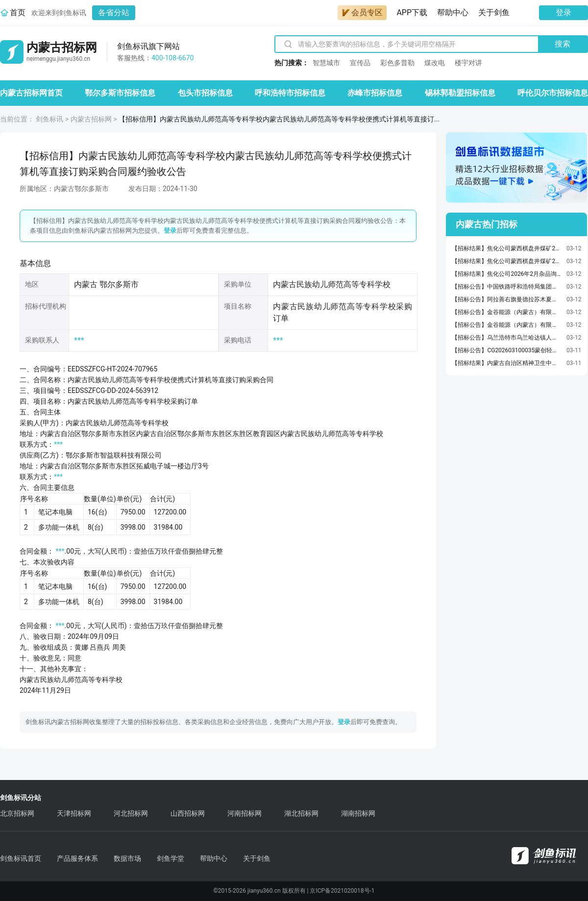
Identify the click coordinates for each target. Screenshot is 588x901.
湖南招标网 (358, 813)
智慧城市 (326, 63)
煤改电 (435, 63)
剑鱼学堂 (171, 858)
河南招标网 (245, 813)
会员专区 (362, 12)
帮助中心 (453, 12)
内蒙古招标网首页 (31, 93)
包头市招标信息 (205, 93)
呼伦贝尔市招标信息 (553, 93)
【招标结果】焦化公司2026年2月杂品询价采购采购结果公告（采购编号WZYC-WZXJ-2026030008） (507, 274)
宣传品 (360, 63)
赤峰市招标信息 (375, 93)
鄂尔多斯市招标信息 (120, 93)
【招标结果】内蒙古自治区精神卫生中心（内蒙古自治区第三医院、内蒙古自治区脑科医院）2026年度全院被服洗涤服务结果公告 (507, 363)
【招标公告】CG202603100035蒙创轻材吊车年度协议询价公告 (507, 350)
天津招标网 (74, 813)
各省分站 (114, 12)
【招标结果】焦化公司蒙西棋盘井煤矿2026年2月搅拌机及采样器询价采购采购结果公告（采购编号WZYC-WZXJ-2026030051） (507, 248)
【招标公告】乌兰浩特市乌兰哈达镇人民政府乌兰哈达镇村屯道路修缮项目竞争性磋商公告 (507, 338)
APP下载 (412, 12)
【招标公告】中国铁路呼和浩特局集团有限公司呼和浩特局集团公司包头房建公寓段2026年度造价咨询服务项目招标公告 (507, 287)
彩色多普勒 (397, 63)
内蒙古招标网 (91, 119)
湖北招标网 (301, 813)
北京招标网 (17, 813)
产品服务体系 (77, 858)
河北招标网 (131, 813)
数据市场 (127, 858)
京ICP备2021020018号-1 (342, 891)
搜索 (563, 44)
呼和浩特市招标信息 (290, 93)
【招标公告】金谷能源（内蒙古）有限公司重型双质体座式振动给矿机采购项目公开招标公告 (507, 312)
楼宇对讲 (468, 63)
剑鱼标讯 (49, 119)
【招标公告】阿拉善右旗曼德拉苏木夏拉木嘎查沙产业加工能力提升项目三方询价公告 (507, 299)
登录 (563, 12)
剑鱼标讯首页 (21, 858)
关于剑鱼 (494, 12)
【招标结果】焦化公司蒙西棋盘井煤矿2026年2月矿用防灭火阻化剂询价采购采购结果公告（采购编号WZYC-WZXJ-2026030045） (507, 261)
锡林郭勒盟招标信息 (460, 93)
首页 (18, 12)
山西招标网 (188, 813)
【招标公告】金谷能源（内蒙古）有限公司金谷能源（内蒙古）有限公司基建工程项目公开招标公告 (507, 325)
